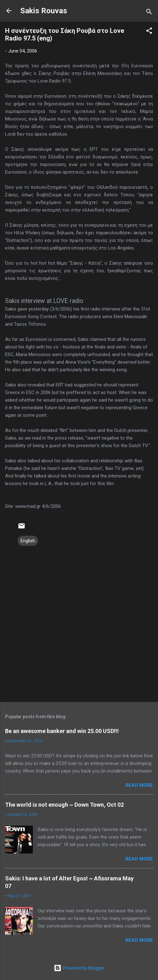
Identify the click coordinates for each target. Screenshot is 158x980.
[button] (149, 32)
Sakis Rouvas (44, 11)
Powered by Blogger (79, 968)
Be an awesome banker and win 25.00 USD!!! (62, 731)
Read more (139, 785)
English (28, 541)
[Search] (149, 13)
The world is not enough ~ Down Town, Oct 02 (64, 805)
